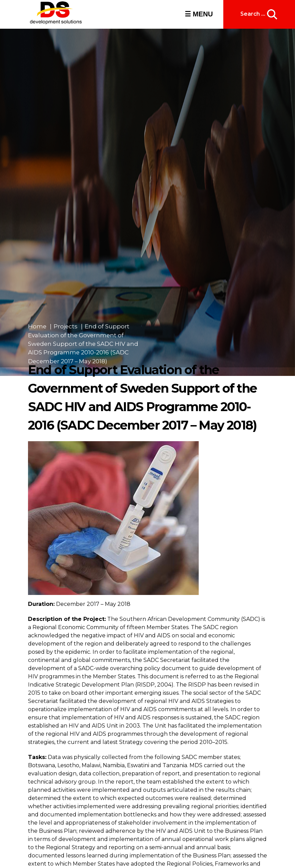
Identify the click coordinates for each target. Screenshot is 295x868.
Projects (66, 326)
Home (37, 326)
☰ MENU (199, 14)
